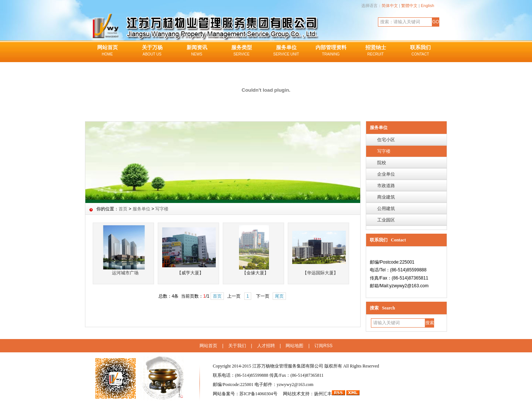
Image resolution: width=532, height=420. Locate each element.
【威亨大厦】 (190, 273)
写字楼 (384, 151)
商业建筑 (386, 197)
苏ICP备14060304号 (259, 394)
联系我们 (420, 51)
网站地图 (294, 346)
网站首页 (107, 51)
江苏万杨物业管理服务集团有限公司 (288, 366)
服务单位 (286, 51)
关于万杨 (152, 51)
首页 (123, 209)
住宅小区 (386, 140)
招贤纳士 (376, 51)
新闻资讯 (197, 51)
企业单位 (386, 174)
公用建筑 (386, 209)
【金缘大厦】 (255, 273)
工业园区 (386, 220)
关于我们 (237, 346)
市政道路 (386, 186)
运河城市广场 (125, 273)
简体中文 (390, 6)
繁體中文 (409, 6)
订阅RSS (323, 346)
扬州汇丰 (323, 394)
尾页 (279, 296)
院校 (382, 163)
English (427, 6)
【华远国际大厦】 (320, 273)
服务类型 (241, 51)
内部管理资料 (331, 51)
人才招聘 (266, 346)
